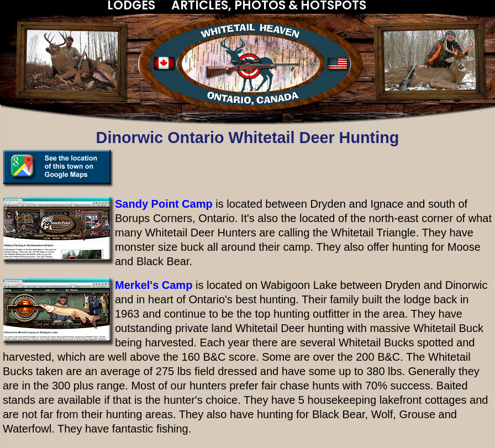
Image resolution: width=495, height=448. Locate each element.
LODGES (131, 5)
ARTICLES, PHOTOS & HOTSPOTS (269, 5)
